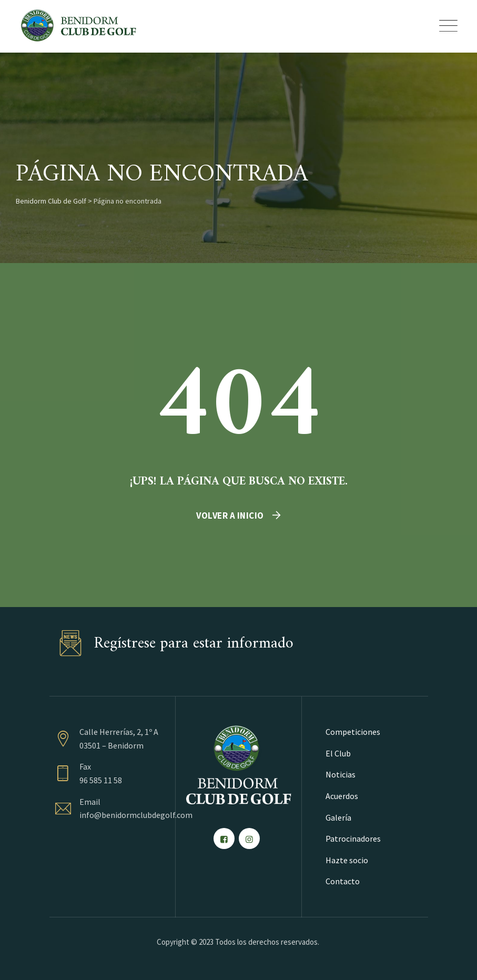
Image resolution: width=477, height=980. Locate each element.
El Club (338, 753)
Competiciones (353, 732)
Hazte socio (347, 860)
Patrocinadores (353, 838)
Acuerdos (342, 796)
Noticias (341, 774)
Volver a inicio (230, 516)
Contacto (343, 881)
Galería (338, 817)
